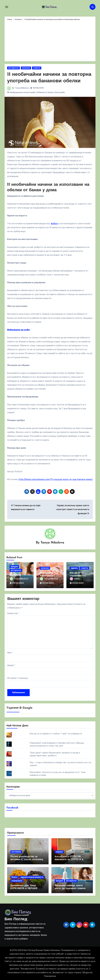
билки (14, 877)
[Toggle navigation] (7, 7)
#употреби (60, 92)
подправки (17, 881)
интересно (13, 68)
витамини (16, 852)
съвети (37, 68)
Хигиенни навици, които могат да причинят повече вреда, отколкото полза (70, 888)
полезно (26, 68)
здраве (74, 568)
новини (59, 852)
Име (10, 652)
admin (75, 579)
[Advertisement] (50, 40)
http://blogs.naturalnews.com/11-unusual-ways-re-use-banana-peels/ (55, 479)
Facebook (12, 808)
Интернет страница (18, 678)
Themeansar (50, 976)
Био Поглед (16, 919)
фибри (54, 223)
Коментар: (13, 613)
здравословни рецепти (32, 877)
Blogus (86, 972)
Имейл (11, 665)
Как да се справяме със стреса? (78, 576)
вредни (14, 567)
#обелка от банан (45, 92)
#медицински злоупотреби (23, 92)
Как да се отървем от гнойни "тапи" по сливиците (56, 733)
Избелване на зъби (18, 330)
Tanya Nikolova (22, 88)
